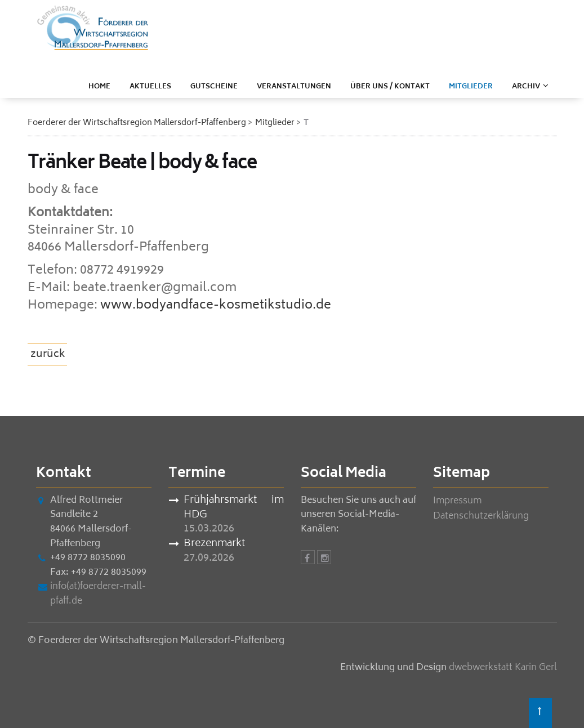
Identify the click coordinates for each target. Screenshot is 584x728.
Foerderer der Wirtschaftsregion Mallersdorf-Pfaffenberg (137, 123)
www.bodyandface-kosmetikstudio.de (216, 306)
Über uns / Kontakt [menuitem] (390, 87)
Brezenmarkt (214, 544)
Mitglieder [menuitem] (471, 87)
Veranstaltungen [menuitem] (294, 87)
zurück (48, 355)
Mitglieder (275, 123)
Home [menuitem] (99, 87)
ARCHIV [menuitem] (526, 87)
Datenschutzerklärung (481, 516)
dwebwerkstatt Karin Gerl (503, 668)
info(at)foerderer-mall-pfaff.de (98, 594)
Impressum (457, 501)
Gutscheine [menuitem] (214, 87)
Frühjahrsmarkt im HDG (234, 508)
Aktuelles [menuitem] (150, 87)
